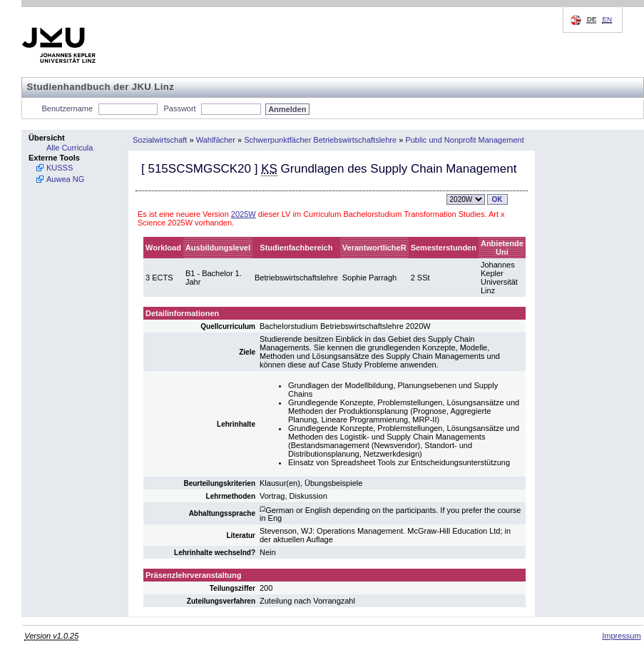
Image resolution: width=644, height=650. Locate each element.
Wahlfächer (216, 140)
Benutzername (68, 108)
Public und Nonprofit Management (464, 140)
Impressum (621, 636)
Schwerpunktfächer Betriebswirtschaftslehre (320, 140)
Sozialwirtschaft (160, 140)
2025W (244, 214)
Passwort (179, 108)
